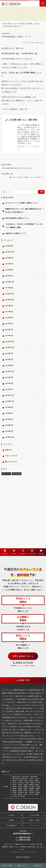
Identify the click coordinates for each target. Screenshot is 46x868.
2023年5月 (9, 312)
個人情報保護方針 (11, 825)
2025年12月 (10, 252)
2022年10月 (10, 348)
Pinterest (32, 554)
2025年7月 (9, 264)
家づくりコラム (11, 462)
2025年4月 (9, 276)
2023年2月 (9, 330)
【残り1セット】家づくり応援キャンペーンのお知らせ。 (26, 177)
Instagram (23, 554)
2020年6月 (9, 419)
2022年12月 (10, 342)
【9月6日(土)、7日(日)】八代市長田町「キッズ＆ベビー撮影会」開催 (24, 226)
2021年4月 (9, 383)
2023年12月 (10, 294)
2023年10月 (10, 300)
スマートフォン (19, 860)
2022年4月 (9, 365)
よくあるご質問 (35, 815)
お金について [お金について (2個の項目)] (6, 474)
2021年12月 (10, 371)
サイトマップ (35, 825)
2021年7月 (9, 377)
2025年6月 (9, 270)
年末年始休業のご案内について (17, 218)
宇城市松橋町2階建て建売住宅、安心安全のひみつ (18, 168)
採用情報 (11, 820)
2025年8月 (9, 258)
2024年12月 (10, 282)
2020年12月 (10, 395)
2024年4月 (9, 288)
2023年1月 (9, 336)
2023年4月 (9, 318)
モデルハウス (23, 866)
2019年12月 (10, 437)
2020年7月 (9, 413)
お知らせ (41, 43)
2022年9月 (9, 354)
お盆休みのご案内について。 (16, 233)
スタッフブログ (11, 456)
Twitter (14, 554)
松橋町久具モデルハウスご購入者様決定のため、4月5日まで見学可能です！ (24, 211)
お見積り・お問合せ (35, 820)
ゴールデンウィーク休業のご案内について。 (22, 203)
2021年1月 (9, 389)
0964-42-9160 (24, 663)
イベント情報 (8, 866)
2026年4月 (9, 246)
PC (27, 860)
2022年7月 (9, 359)
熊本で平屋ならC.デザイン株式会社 (21, 852)
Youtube (41, 554)
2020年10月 (10, 401)
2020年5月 (9, 425)
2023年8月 (9, 306)
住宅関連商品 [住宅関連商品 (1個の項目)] (17, 474)
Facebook (5, 554)
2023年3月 (9, 324)
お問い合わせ (38, 866)
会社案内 (11, 815)
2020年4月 (9, 431)
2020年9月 (9, 407)
